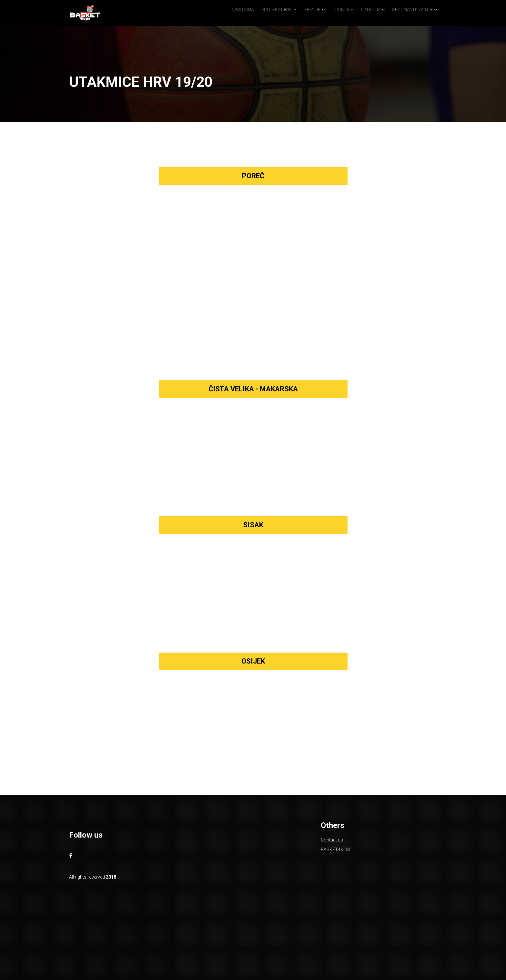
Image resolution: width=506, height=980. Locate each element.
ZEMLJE (312, 10)
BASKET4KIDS (335, 850)
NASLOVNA (243, 10)
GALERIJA (371, 10)
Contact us (332, 840)
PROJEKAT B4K (277, 10)
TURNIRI (341, 10)
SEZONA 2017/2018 (413, 10)
